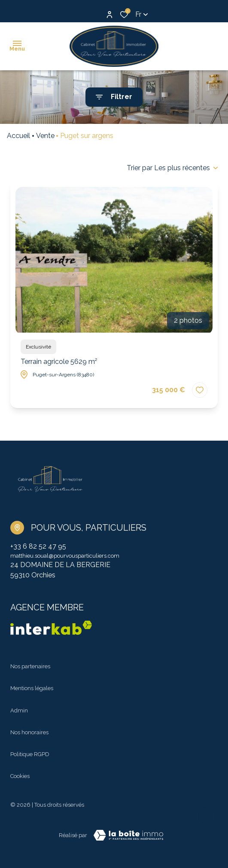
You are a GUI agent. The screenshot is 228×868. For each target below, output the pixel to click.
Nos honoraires (29, 732)
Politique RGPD (30, 754)
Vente (45, 136)
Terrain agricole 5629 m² (59, 362)
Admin (19, 710)
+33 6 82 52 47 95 (38, 546)
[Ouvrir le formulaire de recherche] (114, 97)
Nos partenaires (30, 666)
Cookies (20, 776)
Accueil (18, 136)
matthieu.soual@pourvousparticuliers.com (65, 556)
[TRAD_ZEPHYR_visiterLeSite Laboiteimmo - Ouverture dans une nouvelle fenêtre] (128, 835)
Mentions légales (32, 688)
